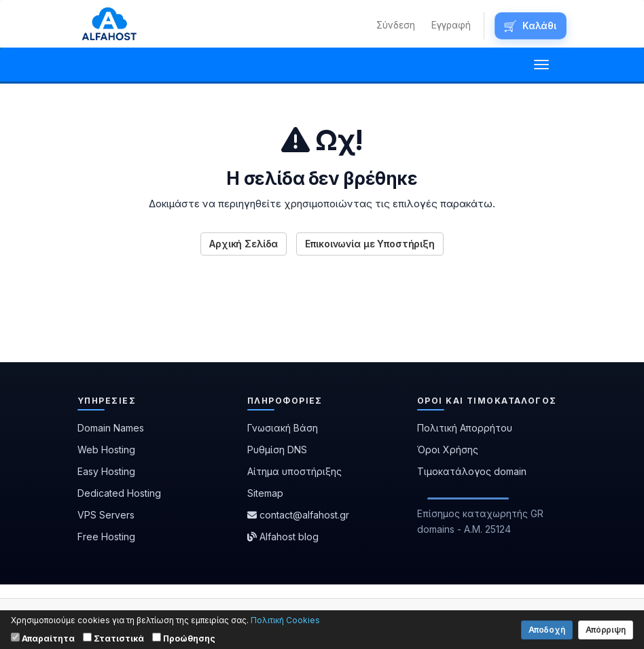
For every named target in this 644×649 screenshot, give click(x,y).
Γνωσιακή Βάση (283, 428)
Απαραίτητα (43, 638)
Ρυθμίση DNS (277, 450)
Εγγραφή (451, 25)
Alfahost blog (283, 537)
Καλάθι (539, 26)
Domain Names (111, 428)
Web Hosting (106, 450)
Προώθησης (184, 638)
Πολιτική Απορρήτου (465, 428)
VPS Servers (106, 515)
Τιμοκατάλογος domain (472, 471)
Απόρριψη (606, 630)
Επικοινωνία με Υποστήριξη (370, 244)
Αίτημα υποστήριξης (294, 471)
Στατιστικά (113, 638)
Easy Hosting (106, 471)
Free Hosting (106, 537)
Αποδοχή (547, 630)
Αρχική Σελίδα (244, 244)
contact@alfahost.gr (298, 515)
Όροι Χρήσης (448, 450)
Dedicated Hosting (119, 493)
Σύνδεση (396, 25)
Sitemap (265, 493)
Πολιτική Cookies (285, 620)
